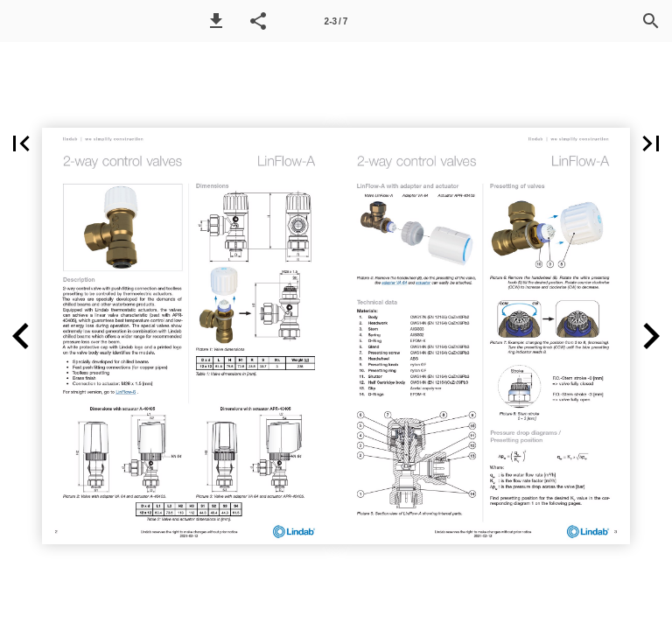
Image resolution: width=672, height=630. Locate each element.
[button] (216, 21)
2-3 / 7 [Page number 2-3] (336, 21)
